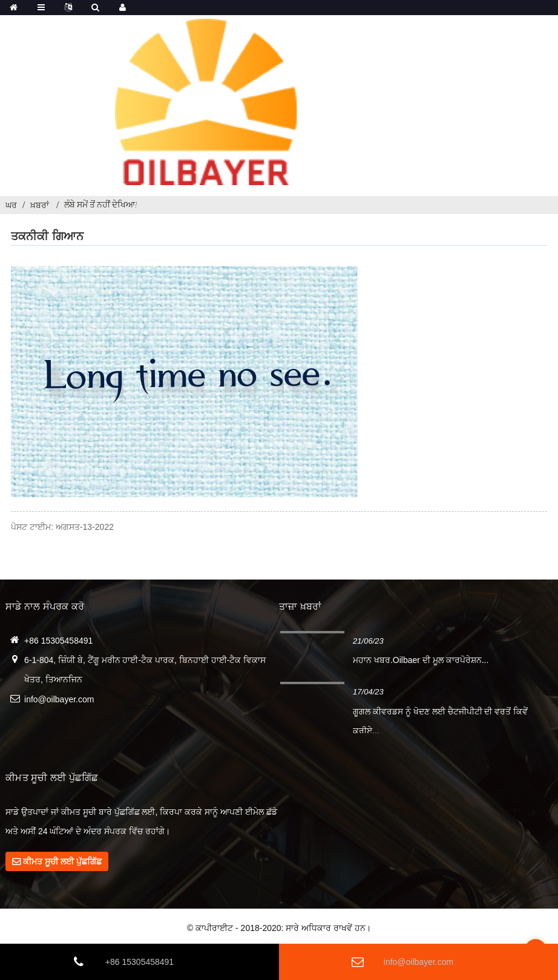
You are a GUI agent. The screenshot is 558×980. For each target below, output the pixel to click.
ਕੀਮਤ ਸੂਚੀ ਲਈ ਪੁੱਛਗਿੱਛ (62, 861)
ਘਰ (11, 205)
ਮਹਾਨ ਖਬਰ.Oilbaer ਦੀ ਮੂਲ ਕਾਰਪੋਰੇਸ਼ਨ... (421, 660)
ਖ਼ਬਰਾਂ (40, 205)
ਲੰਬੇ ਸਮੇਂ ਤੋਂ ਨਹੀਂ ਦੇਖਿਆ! (101, 204)
